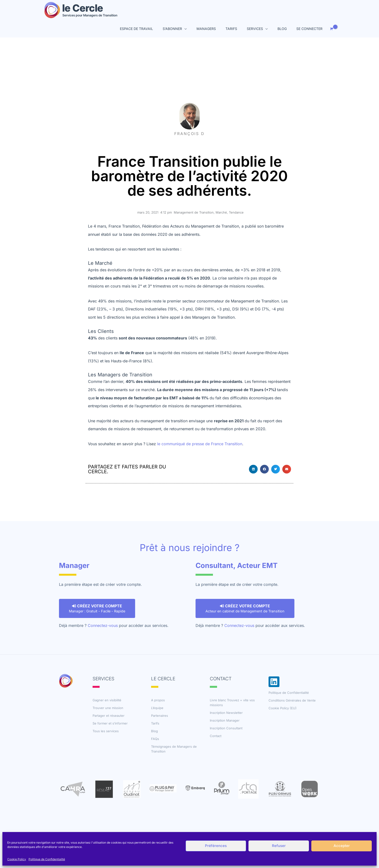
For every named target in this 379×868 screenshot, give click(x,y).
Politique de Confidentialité (47, 859)
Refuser (279, 846)
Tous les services (106, 731)
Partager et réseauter (109, 716)
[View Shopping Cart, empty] (331, 29)
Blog (154, 731)
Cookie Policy (17, 859)
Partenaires (160, 716)
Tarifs (155, 723)
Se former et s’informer (110, 723)
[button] (253, 469)
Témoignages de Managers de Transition (174, 749)
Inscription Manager (225, 720)
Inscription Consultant (226, 728)
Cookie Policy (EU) (283, 708)
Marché (221, 212)
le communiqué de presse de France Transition (200, 444)
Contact (216, 736)
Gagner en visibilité (107, 700)
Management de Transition (194, 212)
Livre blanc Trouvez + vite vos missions (232, 703)
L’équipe (157, 708)
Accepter (342, 846)
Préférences (216, 846)
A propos (158, 700)
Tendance (236, 212)
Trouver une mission (108, 708)
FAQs (155, 739)
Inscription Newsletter (226, 713)
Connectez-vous (103, 625)
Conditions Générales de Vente (292, 700)
